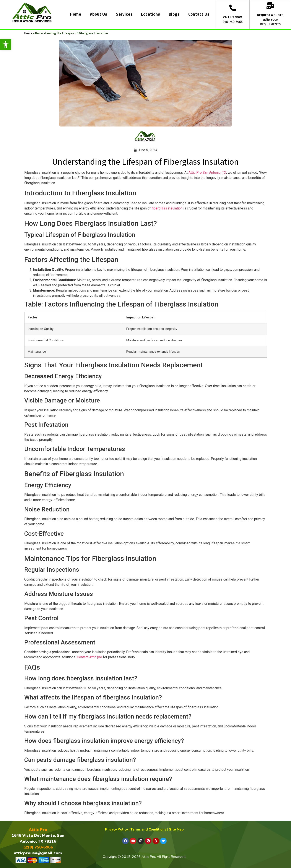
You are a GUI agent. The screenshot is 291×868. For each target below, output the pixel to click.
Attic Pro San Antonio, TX (207, 173)
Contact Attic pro (89, 657)
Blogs (174, 14)
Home (76, 14)
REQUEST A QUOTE (270, 15)
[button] (6, 45)
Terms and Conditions (148, 829)
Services (124, 14)
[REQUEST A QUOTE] (270, 6)
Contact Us (199, 14)
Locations (150, 14)
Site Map (176, 829)
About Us (99, 14)
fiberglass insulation (167, 208)
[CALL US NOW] (233, 8)
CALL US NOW (232, 17)
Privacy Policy (116, 829)
